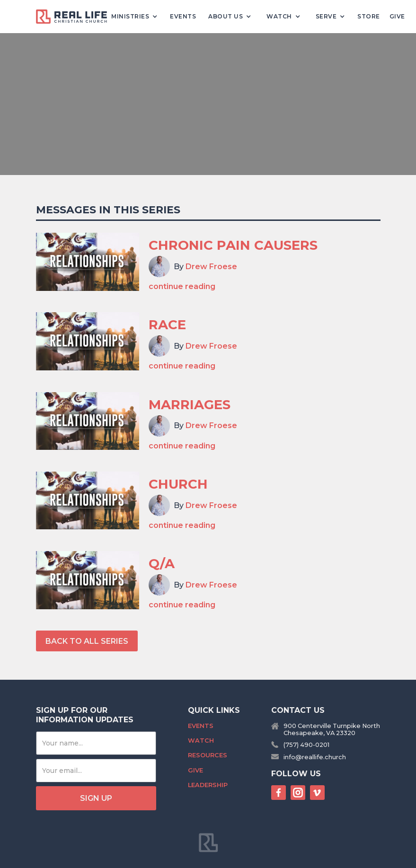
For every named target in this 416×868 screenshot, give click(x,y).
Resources (208, 755)
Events (183, 16)
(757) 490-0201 (306, 745)
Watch (201, 741)
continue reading (182, 286)
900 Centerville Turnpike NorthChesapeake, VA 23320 (332, 729)
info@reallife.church (315, 757)
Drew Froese (211, 267)
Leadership (208, 785)
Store (369, 16)
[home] (75, 17)
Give (397, 16)
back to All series (87, 641)
